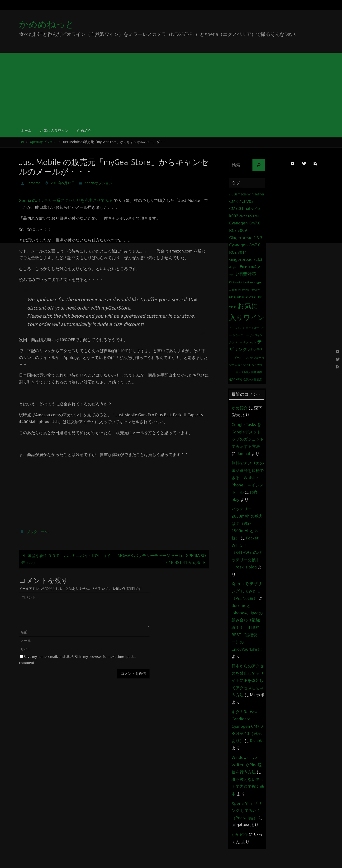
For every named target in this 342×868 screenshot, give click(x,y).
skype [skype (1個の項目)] (258, 283)
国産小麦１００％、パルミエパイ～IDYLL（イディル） (66, 559)
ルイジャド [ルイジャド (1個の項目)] (245, 365)
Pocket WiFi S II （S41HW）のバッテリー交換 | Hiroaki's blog (247, 567)
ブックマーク (38, 532)
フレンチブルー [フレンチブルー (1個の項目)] (252, 358)
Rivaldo (239, 763)
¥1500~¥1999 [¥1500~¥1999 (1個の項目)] (245, 297)
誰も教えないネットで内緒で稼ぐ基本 (247, 801)
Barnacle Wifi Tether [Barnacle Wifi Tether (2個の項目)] (249, 194)
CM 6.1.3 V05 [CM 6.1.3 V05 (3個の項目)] (241, 201)
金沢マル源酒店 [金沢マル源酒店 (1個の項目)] (253, 380)
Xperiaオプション (43, 142)
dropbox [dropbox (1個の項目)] (234, 267)
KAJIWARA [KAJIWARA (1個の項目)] (236, 283)
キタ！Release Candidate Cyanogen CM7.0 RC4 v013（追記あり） (248, 741)
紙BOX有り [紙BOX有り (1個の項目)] (236, 380)
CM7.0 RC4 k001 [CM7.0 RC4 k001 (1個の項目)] (249, 216)
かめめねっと (47, 24)
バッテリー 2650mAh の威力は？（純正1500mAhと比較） (248, 538)
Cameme (34, 183)
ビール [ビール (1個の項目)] (238, 358)
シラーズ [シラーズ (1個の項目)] (238, 335)
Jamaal (249, 454)
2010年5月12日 (65, 183)
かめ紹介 (240, 408)
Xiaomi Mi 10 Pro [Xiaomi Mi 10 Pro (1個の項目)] (239, 290)
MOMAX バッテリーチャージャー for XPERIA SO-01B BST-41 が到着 (162, 559)
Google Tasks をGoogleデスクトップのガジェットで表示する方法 (247, 439)
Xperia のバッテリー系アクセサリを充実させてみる (66, 201)
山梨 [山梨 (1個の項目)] (260, 372)
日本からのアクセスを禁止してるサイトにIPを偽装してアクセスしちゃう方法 (247, 695)
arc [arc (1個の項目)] (231, 195)
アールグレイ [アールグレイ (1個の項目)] (237, 328)
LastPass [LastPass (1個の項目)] (248, 283)
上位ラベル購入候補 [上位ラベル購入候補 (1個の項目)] (245, 372)
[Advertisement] (171, 88)
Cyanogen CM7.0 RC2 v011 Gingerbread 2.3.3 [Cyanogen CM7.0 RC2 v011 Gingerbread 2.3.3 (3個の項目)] (246, 252)
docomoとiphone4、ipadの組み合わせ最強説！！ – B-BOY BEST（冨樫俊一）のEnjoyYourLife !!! (248, 642)
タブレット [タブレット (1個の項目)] (250, 342)
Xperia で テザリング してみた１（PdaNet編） (247, 606)
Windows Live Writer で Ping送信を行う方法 (247, 779)
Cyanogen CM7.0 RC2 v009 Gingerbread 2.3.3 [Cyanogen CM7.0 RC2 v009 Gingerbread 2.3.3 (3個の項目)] (246, 230)
